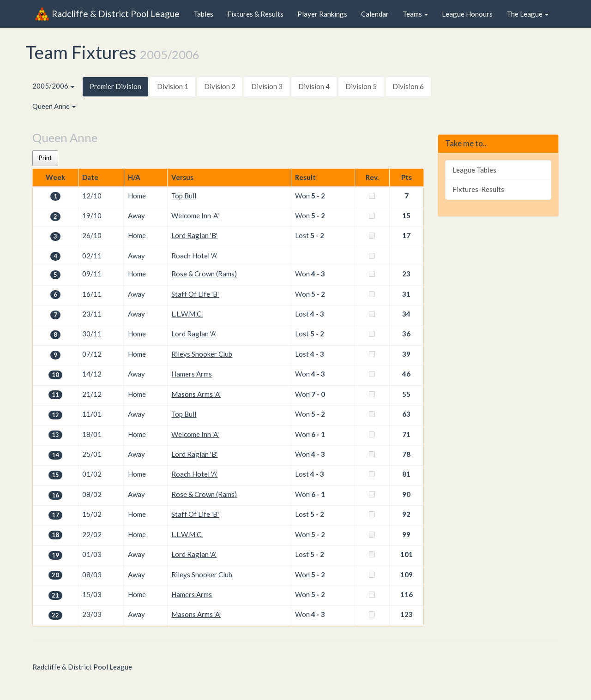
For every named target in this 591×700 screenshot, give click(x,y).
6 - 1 (318, 434)
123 (407, 614)
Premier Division (115, 86)
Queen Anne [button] (54, 106)
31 (406, 294)
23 (406, 274)
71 (406, 434)
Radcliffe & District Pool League (107, 14)
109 (407, 574)
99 (406, 534)
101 (407, 554)
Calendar (375, 14)
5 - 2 (318, 196)
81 (406, 474)
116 (407, 594)
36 (406, 334)
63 (406, 414)
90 (406, 494)
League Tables (474, 170)
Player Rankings (322, 14)
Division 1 (173, 86)
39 (406, 354)
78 (406, 454)
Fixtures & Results (255, 14)
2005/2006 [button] (53, 86)
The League (528, 14)
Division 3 (267, 86)
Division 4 (314, 86)
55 (406, 394)
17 (406, 235)
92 (406, 514)
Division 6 (408, 86)
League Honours (467, 14)
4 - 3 (318, 274)
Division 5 (361, 86)
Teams (415, 14)
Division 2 (220, 86)
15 (406, 215)
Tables (203, 14)
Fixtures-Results (478, 189)
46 (406, 374)
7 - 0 (318, 394)
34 (406, 314)
